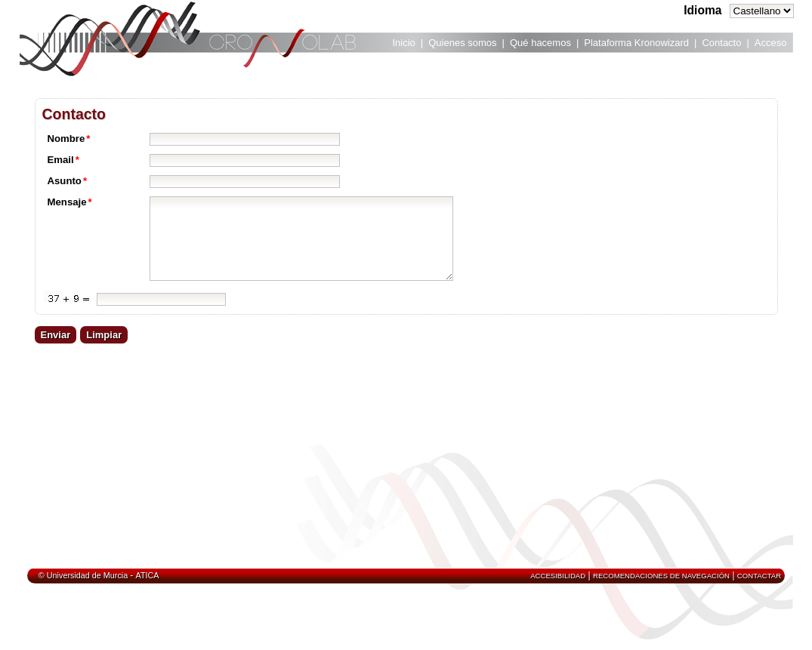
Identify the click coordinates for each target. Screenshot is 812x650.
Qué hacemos (540, 43)
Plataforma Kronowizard (636, 43)
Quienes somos (462, 43)
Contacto (721, 43)
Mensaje (70, 202)
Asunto (68, 181)
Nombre (69, 139)
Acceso (771, 43)
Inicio (404, 43)
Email (63, 160)
